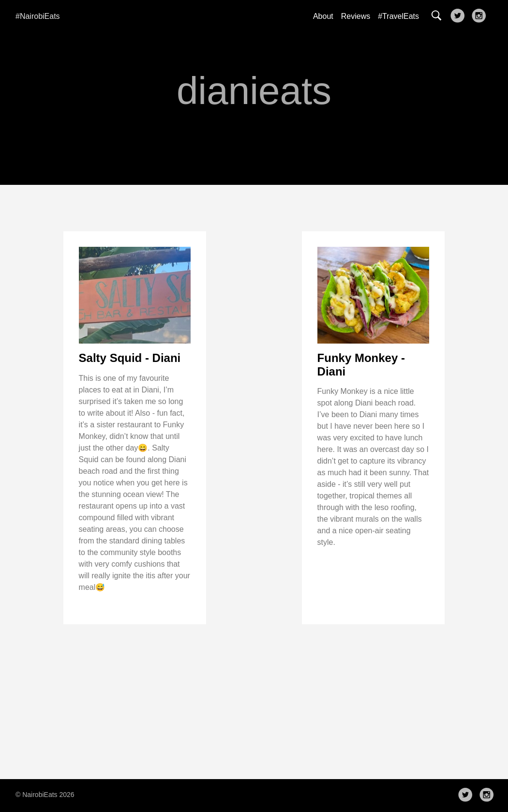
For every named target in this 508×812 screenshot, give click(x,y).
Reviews (356, 16)
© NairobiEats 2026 (45, 795)
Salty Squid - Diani (130, 358)
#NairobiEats (38, 16)
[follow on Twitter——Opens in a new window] (460, 16)
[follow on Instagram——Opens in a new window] (481, 16)
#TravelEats (398, 16)
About (323, 16)
